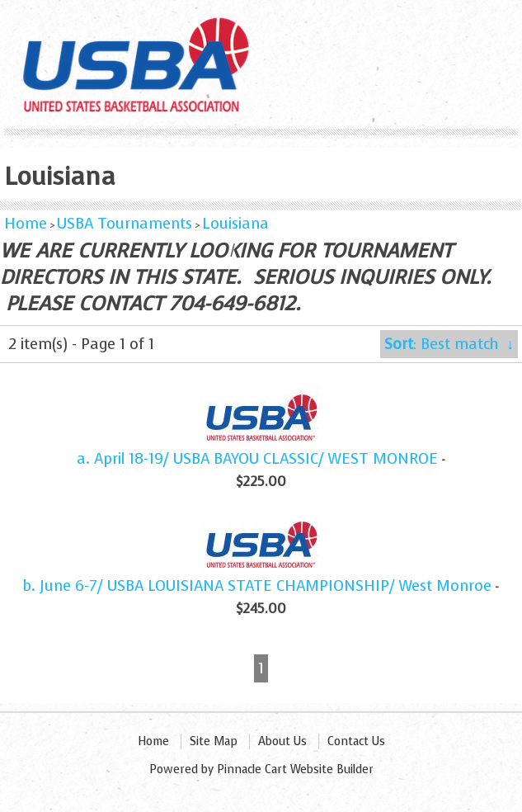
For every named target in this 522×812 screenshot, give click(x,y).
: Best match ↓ (449, 344)
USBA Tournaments (125, 224)
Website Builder (332, 770)
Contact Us (356, 741)
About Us (282, 741)
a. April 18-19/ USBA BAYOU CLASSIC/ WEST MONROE (257, 459)
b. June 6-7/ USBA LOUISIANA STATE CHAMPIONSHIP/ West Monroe (257, 586)
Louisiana (235, 224)
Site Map (214, 741)
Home (26, 224)
